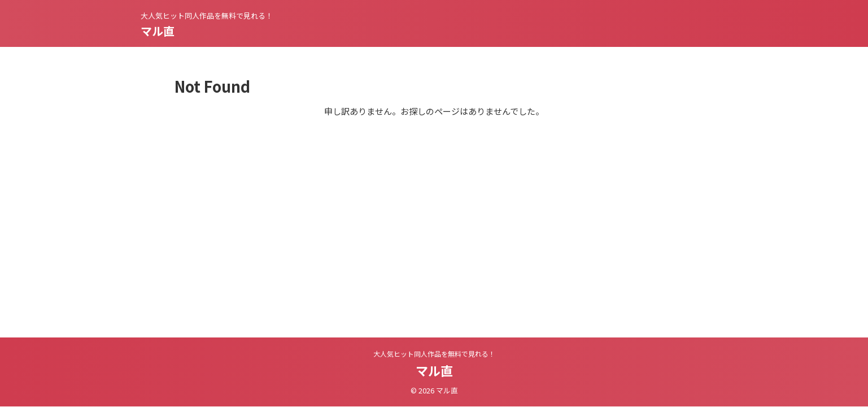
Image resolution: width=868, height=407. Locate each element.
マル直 (158, 31)
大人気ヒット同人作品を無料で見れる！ (434, 354)
